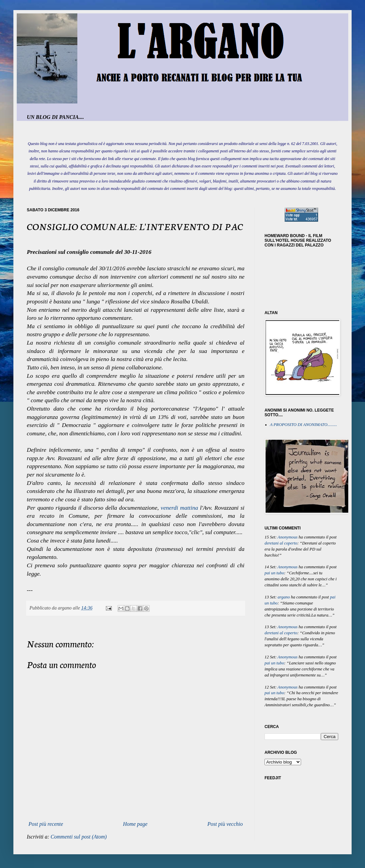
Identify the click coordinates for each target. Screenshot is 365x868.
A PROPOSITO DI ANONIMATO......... (304, 425)
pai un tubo (274, 573)
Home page (135, 824)
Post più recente (46, 824)
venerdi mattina (179, 508)
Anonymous (288, 537)
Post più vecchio (225, 824)
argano (284, 597)
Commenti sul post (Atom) (79, 837)
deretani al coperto (281, 543)
